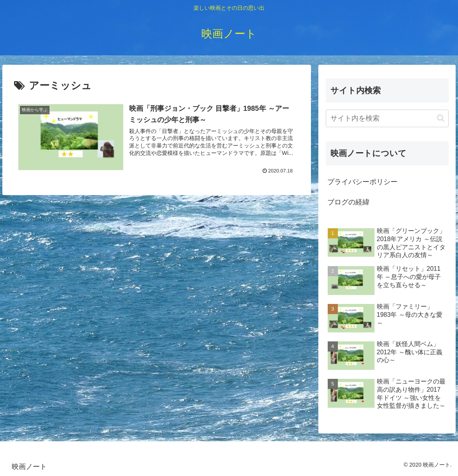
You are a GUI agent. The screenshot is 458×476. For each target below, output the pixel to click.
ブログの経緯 (348, 202)
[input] (387, 118)
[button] (441, 118)
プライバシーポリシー (362, 182)
